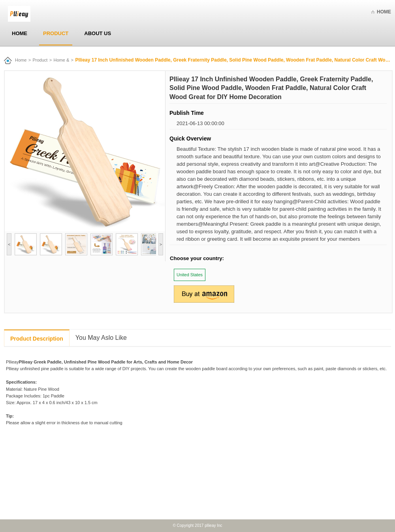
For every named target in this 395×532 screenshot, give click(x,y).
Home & (62, 60)
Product (56, 33)
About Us (98, 33)
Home (384, 12)
